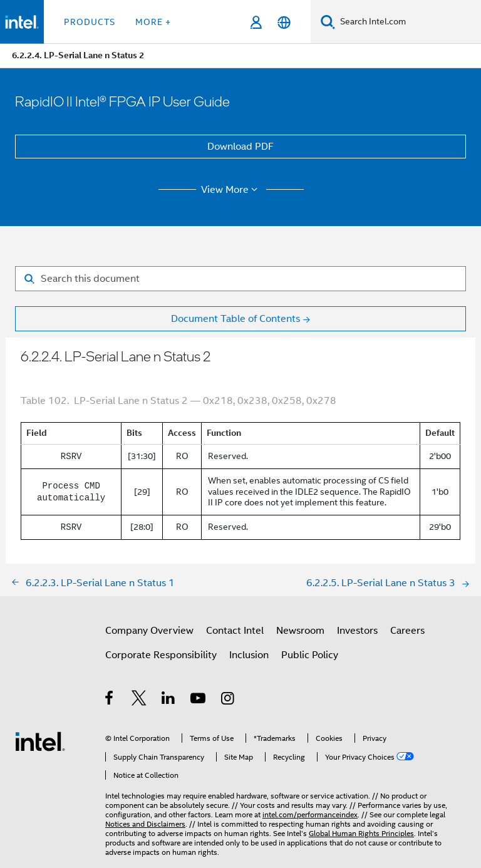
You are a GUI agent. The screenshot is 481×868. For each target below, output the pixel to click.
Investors (357, 631)
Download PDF (240, 147)
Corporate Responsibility (161, 655)
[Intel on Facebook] (110, 700)
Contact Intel (235, 631)
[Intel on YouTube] (199, 700)
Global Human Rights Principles (361, 833)
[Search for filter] (240, 279)
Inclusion (249, 655)
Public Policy (310, 655)
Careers (407, 631)
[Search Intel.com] (408, 22)
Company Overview (149, 631)
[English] (284, 22)
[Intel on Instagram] (228, 700)
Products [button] (90, 22)
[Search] (328, 22)
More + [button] (153, 22)
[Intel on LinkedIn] (169, 700)
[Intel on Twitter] (139, 700)
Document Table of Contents (235, 319)
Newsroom (300, 631)
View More (231, 190)
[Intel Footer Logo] (40, 741)
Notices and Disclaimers (145, 824)
